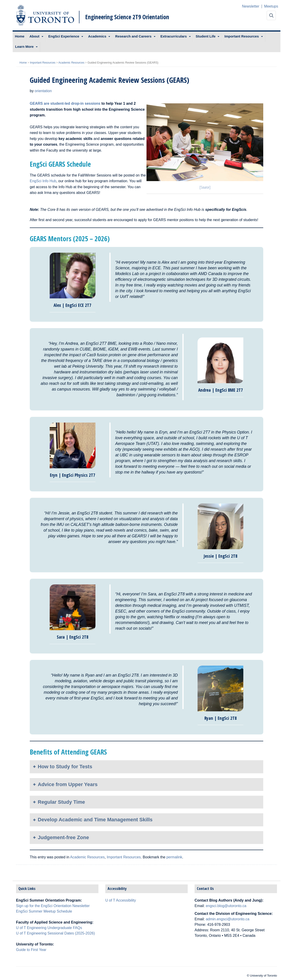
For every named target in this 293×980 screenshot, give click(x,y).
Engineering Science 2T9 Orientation (127, 17)
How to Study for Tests (65, 767)
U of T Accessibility (121, 900)
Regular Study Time (61, 802)
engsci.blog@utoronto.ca (226, 906)
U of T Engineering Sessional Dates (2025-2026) (56, 933)
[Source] (205, 187)
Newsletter (251, 6)
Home (20, 36)
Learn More (24, 47)
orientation (43, 91)
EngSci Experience (64, 36)
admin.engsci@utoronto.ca (228, 919)
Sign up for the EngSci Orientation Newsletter (53, 906)
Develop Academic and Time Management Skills (95, 820)
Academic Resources (71, 63)
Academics (97, 36)
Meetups (271, 6)
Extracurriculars (174, 36)
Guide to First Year (31, 950)
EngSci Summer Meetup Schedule (44, 911)
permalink (174, 857)
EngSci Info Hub (43, 181)
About (34, 36)
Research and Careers (133, 36)
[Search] (271, 15)
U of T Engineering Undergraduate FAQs (49, 928)
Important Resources (241, 36)
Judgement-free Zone (63, 837)
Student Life (206, 36)
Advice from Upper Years (68, 784)
